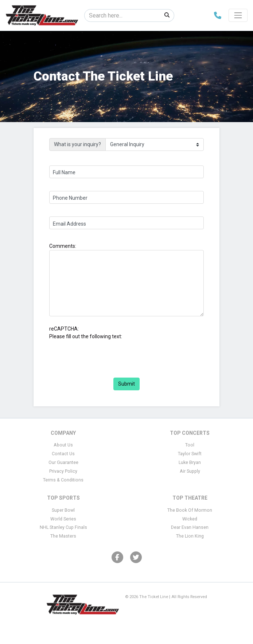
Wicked (190, 519)
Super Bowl (63, 510)
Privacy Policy (63, 471)
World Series (63, 519)
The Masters (63, 536)
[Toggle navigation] (238, 15)
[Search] (122, 15)
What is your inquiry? (77, 144)
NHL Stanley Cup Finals (63, 527)
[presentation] (105, 355)
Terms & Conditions (63, 480)
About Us (63, 445)
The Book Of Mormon (190, 510)
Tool (190, 445)
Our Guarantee (63, 462)
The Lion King (190, 536)
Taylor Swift (190, 454)
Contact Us (63, 454)
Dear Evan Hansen (190, 527)
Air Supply (190, 471)
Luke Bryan (190, 462)
